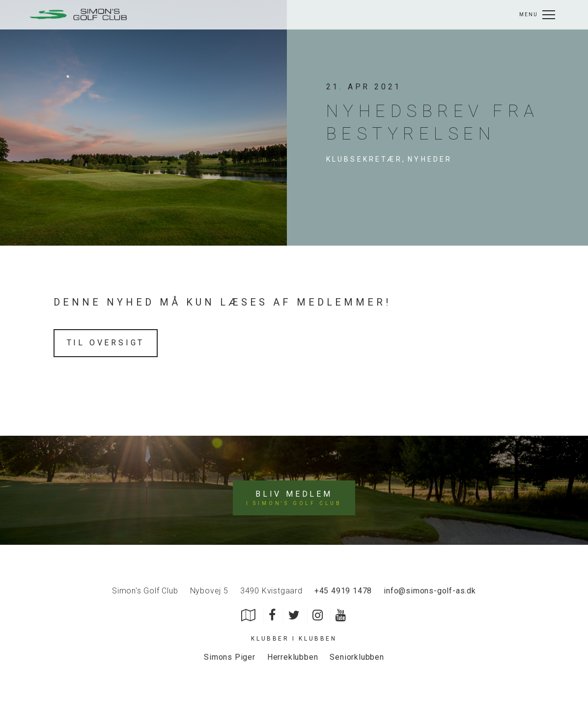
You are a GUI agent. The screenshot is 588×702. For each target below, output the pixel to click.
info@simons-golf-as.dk (430, 591)
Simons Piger (230, 657)
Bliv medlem (294, 498)
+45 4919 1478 (343, 591)
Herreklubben (293, 657)
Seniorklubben (357, 657)
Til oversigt (106, 343)
